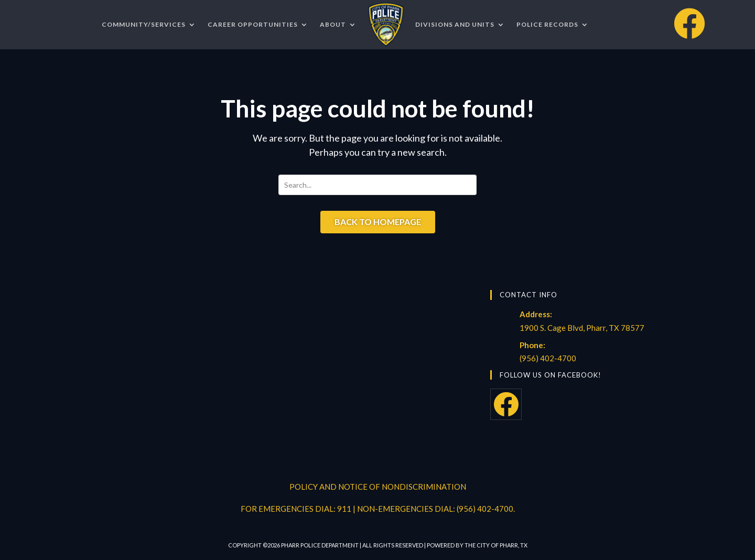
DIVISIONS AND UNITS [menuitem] (455, 24)
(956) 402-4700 (548, 358)
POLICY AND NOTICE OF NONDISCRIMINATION (378, 487)
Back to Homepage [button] (378, 222)
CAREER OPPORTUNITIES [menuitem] (253, 24)
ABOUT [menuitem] (333, 24)
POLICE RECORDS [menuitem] (547, 24)
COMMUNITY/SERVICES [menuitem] (144, 24)
